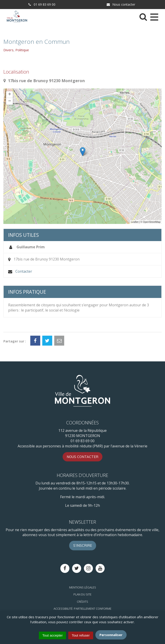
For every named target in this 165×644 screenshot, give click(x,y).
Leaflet (135, 222)
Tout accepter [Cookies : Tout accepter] (52, 635)
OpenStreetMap (152, 222)
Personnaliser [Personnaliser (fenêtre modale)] (111, 635)
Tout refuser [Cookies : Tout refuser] (81, 635)
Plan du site (82, 594)
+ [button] (10, 95)
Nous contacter (121, 4)
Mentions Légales (83, 587)
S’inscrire (83, 545)
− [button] (10, 101)
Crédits (82, 602)
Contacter (24, 271)
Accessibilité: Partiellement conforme (82, 609)
